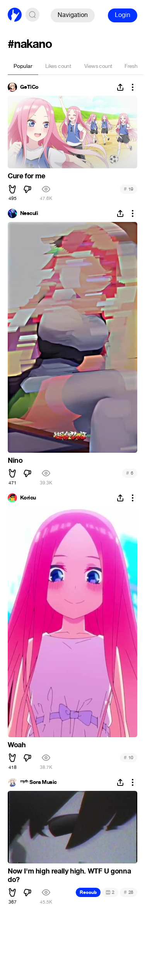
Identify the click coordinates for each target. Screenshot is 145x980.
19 (129, 189)
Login (123, 15)
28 (129, 892)
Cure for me (26, 176)
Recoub (88, 892)
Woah (17, 745)
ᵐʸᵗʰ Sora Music (38, 782)
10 (129, 757)
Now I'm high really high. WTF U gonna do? (69, 875)
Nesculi (29, 213)
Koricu (28, 498)
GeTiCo (29, 87)
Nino (15, 460)
